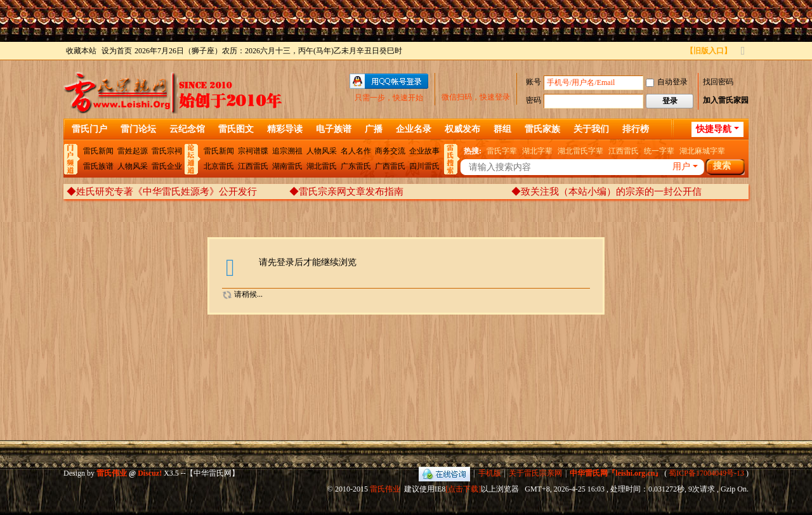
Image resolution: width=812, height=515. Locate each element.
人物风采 (133, 166)
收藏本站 (81, 51)
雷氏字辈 (502, 151)
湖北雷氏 (322, 166)
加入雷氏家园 (726, 100)
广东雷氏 (356, 166)
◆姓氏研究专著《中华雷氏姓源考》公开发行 (162, 192)
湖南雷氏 (287, 166)
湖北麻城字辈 (702, 151)
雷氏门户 (89, 129)
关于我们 (591, 129)
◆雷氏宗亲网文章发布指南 (346, 192)
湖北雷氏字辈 (580, 151)
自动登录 (667, 82)
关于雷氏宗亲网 (535, 473)
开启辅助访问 (680, 51)
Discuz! (150, 473)
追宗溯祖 (287, 151)
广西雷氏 (390, 166)
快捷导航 (714, 129)
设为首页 (117, 51)
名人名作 (356, 151)
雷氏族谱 (98, 166)
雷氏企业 (167, 166)
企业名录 (414, 129)
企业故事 (424, 151)
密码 (534, 100)
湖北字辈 (537, 151)
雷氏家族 (542, 129)
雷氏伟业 (385, 489)
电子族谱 (334, 129)
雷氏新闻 (98, 151)
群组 (502, 129)
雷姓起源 (133, 151)
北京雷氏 (219, 166)
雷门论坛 (138, 129)
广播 (374, 129)
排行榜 (636, 129)
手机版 (490, 473)
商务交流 (390, 151)
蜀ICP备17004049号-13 (706, 473)
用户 (681, 166)
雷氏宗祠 (167, 151)
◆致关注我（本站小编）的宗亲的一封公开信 (606, 192)
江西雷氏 (253, 166)
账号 (534, 82)
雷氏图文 (236, 129)
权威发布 (462, 129)
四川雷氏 (424, 166)
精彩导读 (285, 129)
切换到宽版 (743, 56)
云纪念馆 (187, 129)
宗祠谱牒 (253, 151)
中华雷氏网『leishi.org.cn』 (616, 473)
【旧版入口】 (709, 51)
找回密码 (718, 82)
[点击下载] (463, 489)
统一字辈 (659, 151)
